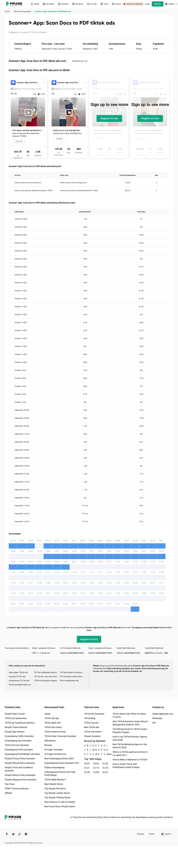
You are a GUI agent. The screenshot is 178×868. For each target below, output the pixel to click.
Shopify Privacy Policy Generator (20, 759)
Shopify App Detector (15, 732)
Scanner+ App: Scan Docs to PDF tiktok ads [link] (53, 11)
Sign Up (158, 4)
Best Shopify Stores (54, 784)
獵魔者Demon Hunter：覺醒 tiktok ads (159, 653)
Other (107, 754)
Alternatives (50, 741)
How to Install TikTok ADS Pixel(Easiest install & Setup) (126, 766)
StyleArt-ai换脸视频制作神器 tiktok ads (74, 653)
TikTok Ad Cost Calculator (17, 745)
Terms (151, 834)
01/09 (87, 772)
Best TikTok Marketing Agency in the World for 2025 (130, 746)
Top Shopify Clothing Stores (58, 798)
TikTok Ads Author (93, 732)
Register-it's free (109, 118)
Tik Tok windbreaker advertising (47, 672)
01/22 (105, 764)
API (154, 723)
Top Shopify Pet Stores (55, 789)
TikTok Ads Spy (52, 718)
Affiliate (8, 793)
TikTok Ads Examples (94, 714)
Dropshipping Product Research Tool (62, 763)
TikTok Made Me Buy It (55, 780)
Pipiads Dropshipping (54, 768)
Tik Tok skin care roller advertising (47, 677)
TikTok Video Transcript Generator (60, 736)
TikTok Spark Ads (53, 723)
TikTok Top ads (91, 723)
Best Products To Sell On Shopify (60, 802)
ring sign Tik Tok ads (17, 677)
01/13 (96, 768)
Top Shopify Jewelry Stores (57, 793)
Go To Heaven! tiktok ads (70, 648)
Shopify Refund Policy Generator (20, 763)
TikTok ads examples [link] (23, 11)
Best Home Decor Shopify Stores (60, 806)
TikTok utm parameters (16, 718)
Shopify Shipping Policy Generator (21, 780)
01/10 (105, 768)
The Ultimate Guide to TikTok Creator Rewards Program (130, 731)
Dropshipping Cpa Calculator (18, 741)
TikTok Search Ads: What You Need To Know (129, 715)
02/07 (87, 764)
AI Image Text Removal (55, 754)
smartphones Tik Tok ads (19, 681)
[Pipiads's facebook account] (7, 834)
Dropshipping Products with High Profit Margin (60, 774)
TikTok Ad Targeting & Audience (20, 723)
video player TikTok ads (18, 672)
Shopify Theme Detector (16, 727)
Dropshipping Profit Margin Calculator (22, 754)
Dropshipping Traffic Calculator (19, 736)
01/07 (105, 772)
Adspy (47, 714)
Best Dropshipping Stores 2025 (59, 759)
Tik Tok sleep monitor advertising (72, 677)
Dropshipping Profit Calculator (19, 750)
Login (147, 4)
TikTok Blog (90, 718)
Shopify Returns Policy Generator (20, 775)
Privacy (140, 834)
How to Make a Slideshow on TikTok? (130, 760)
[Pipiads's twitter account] (13, 834)
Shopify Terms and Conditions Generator (19, 769)
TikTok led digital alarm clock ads (21, 685)
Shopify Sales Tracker (15, 714)
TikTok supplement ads (69, 681)
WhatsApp (157, 718)
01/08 (96, 772)
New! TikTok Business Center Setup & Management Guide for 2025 (130, 723)
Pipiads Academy (92, 736)
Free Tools (10, 784)
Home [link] (7, 11)
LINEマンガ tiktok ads (41, 653)
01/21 (87, 768)
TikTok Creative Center (55, 732)
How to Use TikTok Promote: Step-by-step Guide (130, 738)
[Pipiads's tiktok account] (20, 834)
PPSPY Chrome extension (17, 789)
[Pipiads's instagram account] (26, 834)
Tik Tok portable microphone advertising (72, 672)
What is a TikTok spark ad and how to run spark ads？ (130, 754)
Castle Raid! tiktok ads (126, 648)
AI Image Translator (54, 750)
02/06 (96, 764)
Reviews (48, 745)
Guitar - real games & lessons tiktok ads (46, 648)
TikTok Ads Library (53, 727)
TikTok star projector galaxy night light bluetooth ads (47, 681)
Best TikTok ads (92, 727)
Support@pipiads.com (163, 714)
